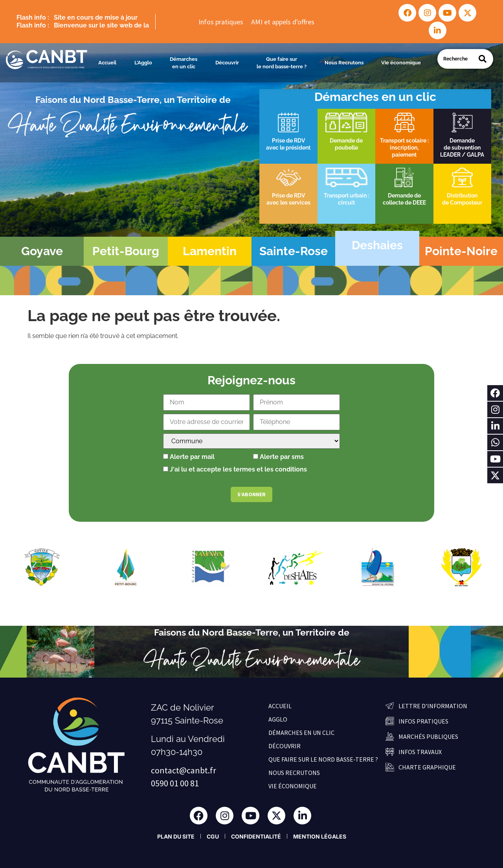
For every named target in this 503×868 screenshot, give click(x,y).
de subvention (462, 148)
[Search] (482, 59)
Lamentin (210, 251)
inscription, (404, 148)
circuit (346, 203)
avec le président (288, 148)
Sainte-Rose (294, 251)
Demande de (404, 196)
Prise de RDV (288, 141)
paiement (404, 155)
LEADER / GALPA (462, 155)
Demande (462, 141)
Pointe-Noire (461, 251)
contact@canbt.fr (184, 770)
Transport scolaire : (404, 141)
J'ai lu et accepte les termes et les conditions (238, 469)
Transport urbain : (346, 196)
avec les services (288, 203)
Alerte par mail (189, 457)
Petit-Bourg (126, 251)
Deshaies (377, 245)
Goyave (42, 251)
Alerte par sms (278, 457)
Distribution (462, 196)
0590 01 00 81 (175, 783)
